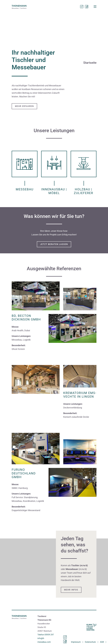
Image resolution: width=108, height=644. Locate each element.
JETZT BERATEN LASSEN (54, 244)
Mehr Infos (71, 590)
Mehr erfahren (24, 106)
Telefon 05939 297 (46, 635)
